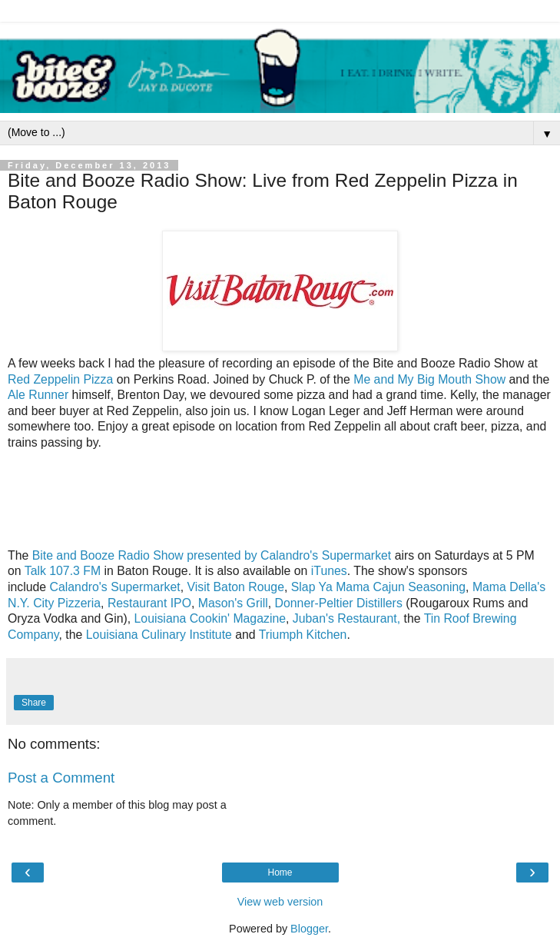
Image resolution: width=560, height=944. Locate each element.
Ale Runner (38, 395)
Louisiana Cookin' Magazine (210, 618)
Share (34, 703)
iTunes (329, 571)
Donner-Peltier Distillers (339, 603)
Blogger (309, 929)
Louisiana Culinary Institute (159, 635)
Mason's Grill (233, 603)
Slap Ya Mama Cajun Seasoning (378, 587)
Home (280, 873)
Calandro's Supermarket (115, 587)
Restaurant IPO (149, 603)
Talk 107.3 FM (63, 571)
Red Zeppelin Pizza (60, 379)
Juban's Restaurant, (346, 618)
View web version (280, 902)
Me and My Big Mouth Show (429, 379)
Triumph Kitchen (303, 635)
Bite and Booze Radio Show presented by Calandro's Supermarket (212, 555)
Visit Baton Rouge (236, 587)
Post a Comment (61, 778)
